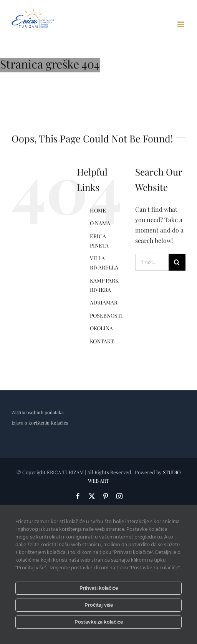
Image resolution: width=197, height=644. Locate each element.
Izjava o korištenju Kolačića (40, 423)
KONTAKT (102, 341)
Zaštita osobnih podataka (38, 412)
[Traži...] (152, 262)
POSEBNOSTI (106, 315)
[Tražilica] (177, 262)
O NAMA (100, 223)
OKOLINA (101, 328)
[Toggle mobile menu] (181, 24)
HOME (98, 210)
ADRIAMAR (104, 302)
